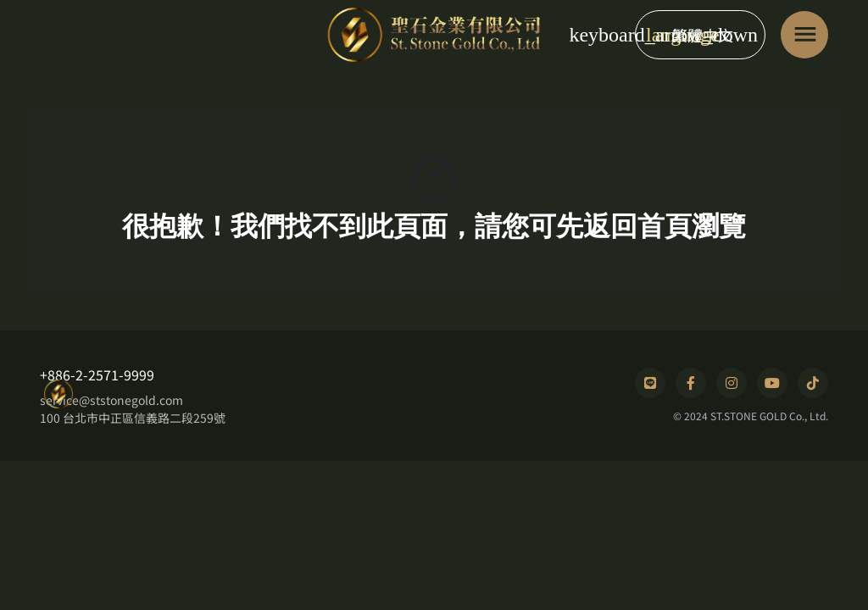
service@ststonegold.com (111, 400)
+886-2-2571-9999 (97, 374)
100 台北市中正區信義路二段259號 (133, 418)
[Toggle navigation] (804, 35)
